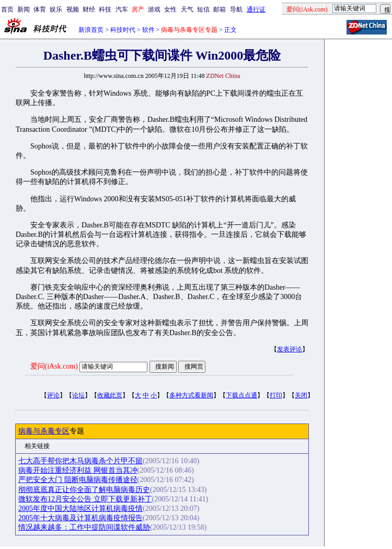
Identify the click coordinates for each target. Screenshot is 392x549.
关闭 (301, 395)
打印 (276, 395)
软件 (148, 30)
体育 (40, 9)
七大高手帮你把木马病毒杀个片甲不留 (80, 461)
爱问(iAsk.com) (54, 366)
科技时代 (123, 30)
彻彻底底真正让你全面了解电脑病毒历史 (84, 490)
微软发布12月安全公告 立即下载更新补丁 (85, 499)
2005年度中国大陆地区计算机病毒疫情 (80, 508)
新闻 (24, 9)
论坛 (78, 395)
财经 (89, 9)
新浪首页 (91, 30)
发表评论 (290, 349)
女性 (170, 9)
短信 (203, 9)
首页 (7, 9)
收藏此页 (110, 395)
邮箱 (220, 9)
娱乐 (56, 9)
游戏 (154, 9)
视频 (73, 9)
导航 (236, 9)
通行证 (256, 9)
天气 (187, 9)
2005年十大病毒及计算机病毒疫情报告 (80, 518)
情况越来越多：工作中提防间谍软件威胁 (84, 527)
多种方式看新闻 (191, 395)
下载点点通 (241, 395)
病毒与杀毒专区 (44, 431)
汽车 (122, 9)
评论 (53, 395)
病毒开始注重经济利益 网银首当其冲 (78, 470)
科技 (105, 9)
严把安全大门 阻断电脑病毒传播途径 (78, 480)
